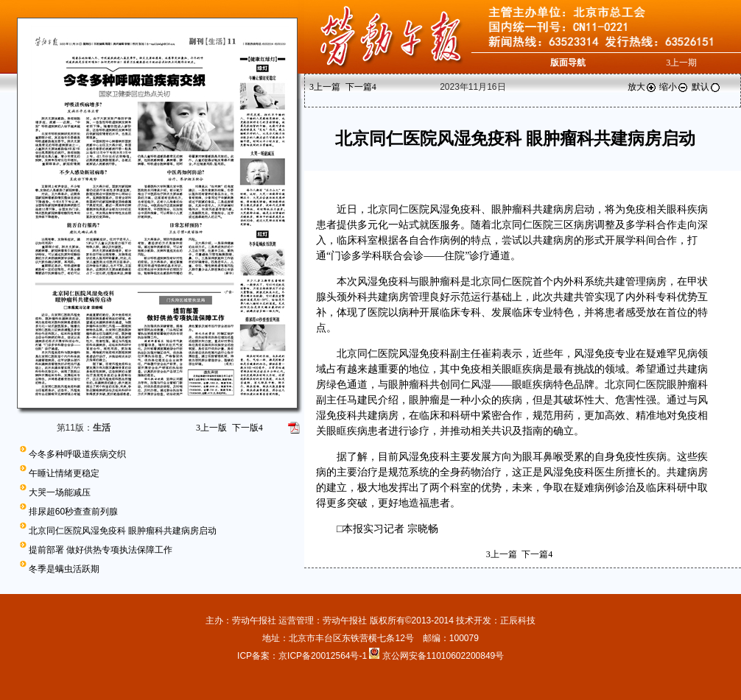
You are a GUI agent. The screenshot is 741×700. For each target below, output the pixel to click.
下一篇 (361, 87)
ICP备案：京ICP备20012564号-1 (303, 656)
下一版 (247, 428)
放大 (642, 87)
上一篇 (325, 87)
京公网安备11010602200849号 (443, 656)
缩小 (674, 87)
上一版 (211, 428)
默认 (706, 87)
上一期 (681, 63)
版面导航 (568, 63)
